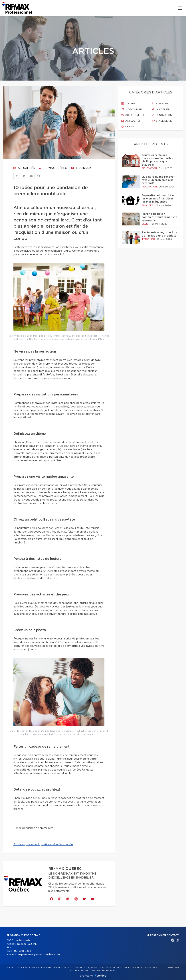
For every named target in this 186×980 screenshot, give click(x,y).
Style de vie (162, 121)
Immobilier (161, 109)
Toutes (128, 104)
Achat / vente (133, 115)
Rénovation (162, 115)
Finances (160, 104)
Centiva (101, 976)
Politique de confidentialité (149, 968)
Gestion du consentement (101, 970)
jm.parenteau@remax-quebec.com (39, 955)
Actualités (24, 168)
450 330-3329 (22, 951)
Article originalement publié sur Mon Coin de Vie (43, 845)
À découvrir (132, 109)
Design (128, 127)
